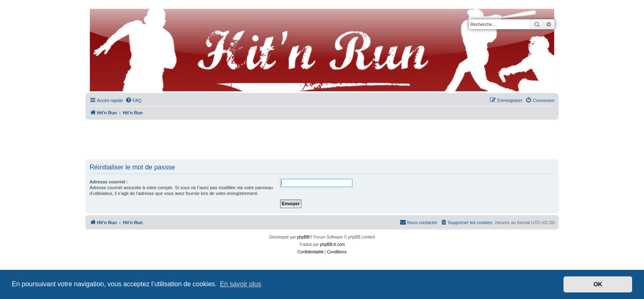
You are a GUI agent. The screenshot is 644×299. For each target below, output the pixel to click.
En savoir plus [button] (240, 284)
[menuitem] (133, 100)
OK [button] (598, 284)
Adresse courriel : (109, 182)
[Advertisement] (322, 140)
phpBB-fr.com (332, 245)
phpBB (303, 237)
